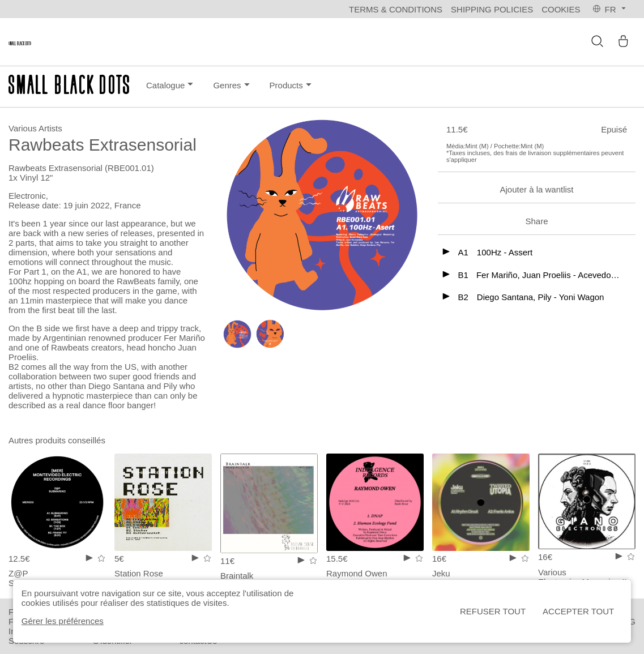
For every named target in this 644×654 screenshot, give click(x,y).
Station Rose (139, 573)
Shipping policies (492, 9)
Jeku (441, 573)
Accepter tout (578, 611)
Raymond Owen (357, 573)
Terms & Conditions (396, 9)
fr (610, 9)
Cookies (561, 9)
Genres (233, 85)
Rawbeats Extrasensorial (57, 168)
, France (125, 205)
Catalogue (171, 86)
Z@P (18, 573)
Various (552, 572)
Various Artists (35, 128)
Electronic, (28, 196)
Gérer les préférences (63, 621)
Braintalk (237, 576)
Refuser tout (493, 611)
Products (292, 85)
